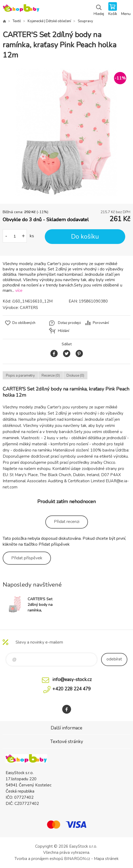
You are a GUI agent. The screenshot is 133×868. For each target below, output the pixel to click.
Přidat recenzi (67, 522)
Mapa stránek (106, 859)
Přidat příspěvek (27, 558)
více (19, 290)
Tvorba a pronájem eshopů (39, 859)
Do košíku (85, 237)
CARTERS (29, 308)
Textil (17, 21)
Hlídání (64, 331)
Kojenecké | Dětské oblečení (49, 21)
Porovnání (101, 323)
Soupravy (85, 21)
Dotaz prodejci (69, 323)
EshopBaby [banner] (21, 9)
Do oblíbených (24, 323)
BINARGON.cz (77, 859)
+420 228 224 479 (71, 689)
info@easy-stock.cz (72, 680)
